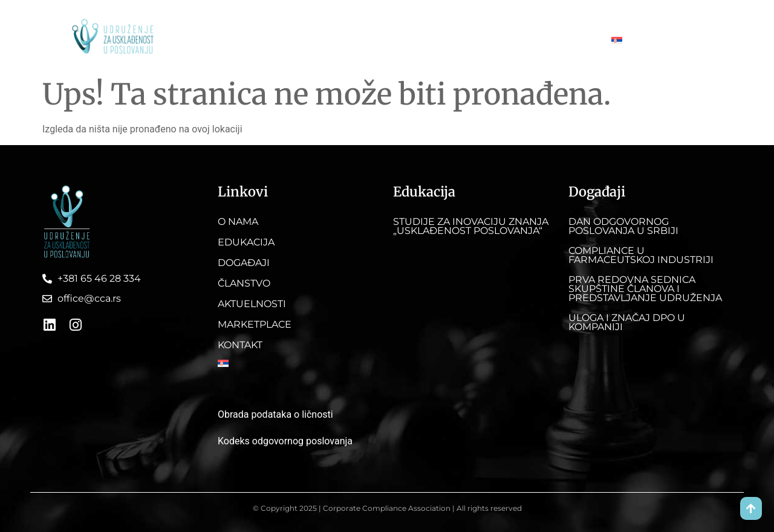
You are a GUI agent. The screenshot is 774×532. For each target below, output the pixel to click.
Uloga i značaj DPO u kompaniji (627, 322)
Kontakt (573, 40)
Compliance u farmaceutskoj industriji (641, 255)
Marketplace (513, 40)
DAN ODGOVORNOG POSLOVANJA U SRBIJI (623, 226)
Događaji (329, 40)
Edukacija (271, 40)
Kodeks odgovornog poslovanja (285, 441)
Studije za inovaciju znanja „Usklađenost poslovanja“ (471, 226)
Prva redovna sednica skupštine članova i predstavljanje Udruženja (645, 289)
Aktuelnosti (446, 40)
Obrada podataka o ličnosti (275, 414)
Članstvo (385, 40)
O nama (215, 40)
